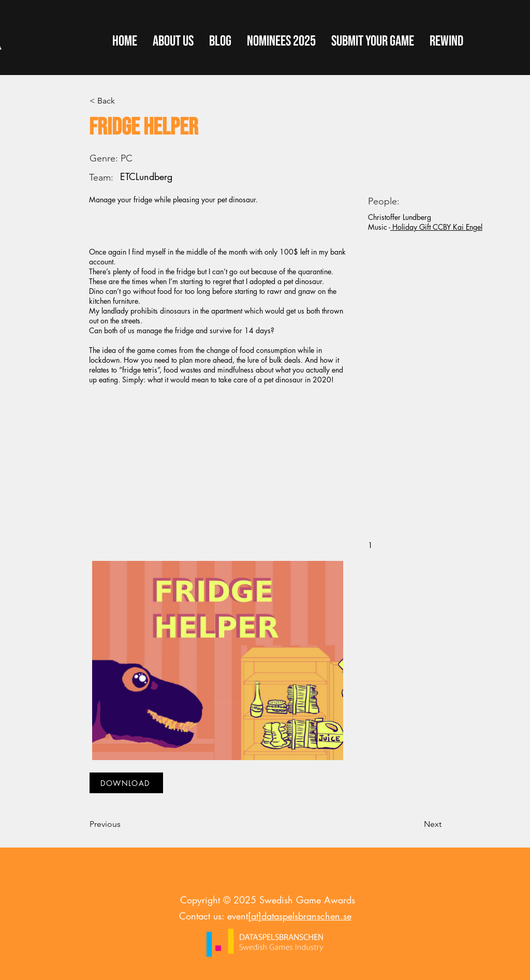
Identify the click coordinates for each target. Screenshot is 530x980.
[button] (373, 41)
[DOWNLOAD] (126, 783)
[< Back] (124, 101)
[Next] (416, 824)
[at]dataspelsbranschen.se (300, 916)
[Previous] (124, 824)
